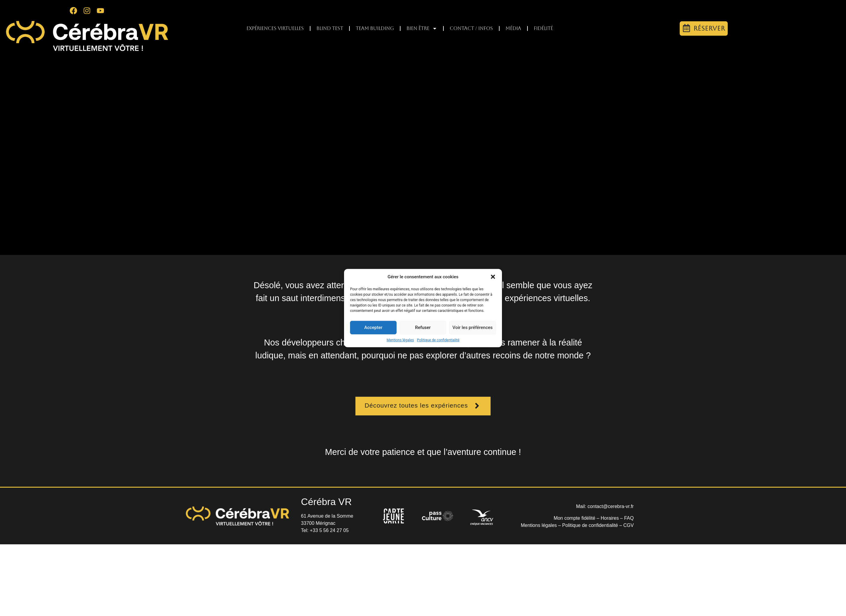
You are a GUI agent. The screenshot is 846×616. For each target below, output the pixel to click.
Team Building (375, 28)
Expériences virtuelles (275, 28)
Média (513, 28)
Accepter (373, 327)
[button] (493, 277)
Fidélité (543, 28)
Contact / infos (471, 28)
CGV (628, 525)
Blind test (330, 28)
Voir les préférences (473, 327)
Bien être (422, 28)
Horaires (610, 518)
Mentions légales (400, 340)
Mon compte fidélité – (577, 518)
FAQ (629, 518)
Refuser (423, 327)
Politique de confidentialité (438, 340)
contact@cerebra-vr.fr (611, 506)
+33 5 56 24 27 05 (329, 530)
